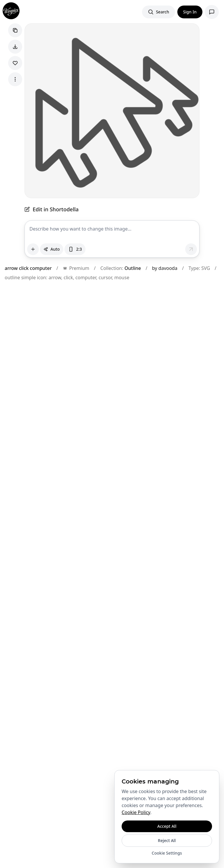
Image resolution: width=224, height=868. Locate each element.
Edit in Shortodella (52, 209)
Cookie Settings (167, 853)
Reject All (167, 840)
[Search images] (159, 12)
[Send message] (191, 249)
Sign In (190, 12)
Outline (133, 268)
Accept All (167, 826)
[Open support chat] (212, 12)
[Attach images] (33, 249)
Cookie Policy (136, 812)
